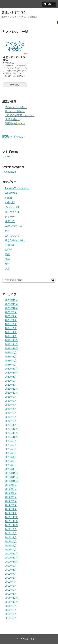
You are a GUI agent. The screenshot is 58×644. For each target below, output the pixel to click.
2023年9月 (11, 353)
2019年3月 (11, 505)
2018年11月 (11, 521)
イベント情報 (12, 207)
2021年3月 (11, 421)
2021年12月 (11, 389)
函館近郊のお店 (13, 226)
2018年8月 (11, 533)
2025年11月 (11, 304)
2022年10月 (11, 373)
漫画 (7, 259)
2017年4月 (11, 582)
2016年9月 (11, 606)
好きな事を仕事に (15, 240)
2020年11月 (11, 433)
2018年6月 (11, 542)
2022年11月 (11, 369)
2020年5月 (11, 453)
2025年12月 (11, 300)
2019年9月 (11, 485)
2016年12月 (11, 598)
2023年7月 (11, 357)
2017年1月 (11, 594)
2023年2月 (11, 365)
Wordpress (11, 193)
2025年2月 (11, 316)
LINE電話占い (13, 119)
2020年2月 (11, 465)
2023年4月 (11, 361)
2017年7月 (11, 574)
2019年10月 (11, 481)
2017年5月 (11, 578)
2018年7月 (11, 538)
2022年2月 (11, 381)
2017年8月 (11, 570)
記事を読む (15, 85)
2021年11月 (11, 393)
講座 (7, 269)
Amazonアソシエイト (17, 188)
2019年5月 (11, 497)
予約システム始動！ (16, 107)
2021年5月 (11, 413)
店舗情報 (10, 245)
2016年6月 (11, 618)
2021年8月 (11, 401)
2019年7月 (11, 493)
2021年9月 (11, 397)
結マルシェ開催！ (15, 111)
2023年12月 (11, 340)
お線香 (9, 198)
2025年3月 (11, 312)
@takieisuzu (9, 172)
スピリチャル (12, 212)
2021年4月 (11, 417)
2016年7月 (11, 614)
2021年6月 (11, 409)
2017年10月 (11, 562)
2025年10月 (11, 308)
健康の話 (10, 221)
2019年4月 (11, 501)
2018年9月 (11, 529)
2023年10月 (11, 349)
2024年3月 (11, 328)
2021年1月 (11, 425)
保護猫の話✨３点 (15, 123)
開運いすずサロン (13, 137)
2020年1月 (11, 469)
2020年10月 (11, 437)
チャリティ (11, 217)
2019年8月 (11, 489)
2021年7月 (11, 405)
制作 (7, 231)
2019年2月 (11, 509)
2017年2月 (11, 590)
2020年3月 (11, 461)
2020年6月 (11, 449)
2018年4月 (11, 550)
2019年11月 (11, 477)
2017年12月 (11, 554)
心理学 (9, 250)
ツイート (7, 157)
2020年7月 (11, 445)
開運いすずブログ (14, 12)
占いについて (12, 236)
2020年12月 (11, 429)
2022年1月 (11, 385)
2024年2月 (11, 332)
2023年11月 (11, 345)
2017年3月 (11, 586)
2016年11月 (11, 602)
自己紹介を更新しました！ (20, 115)
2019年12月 (11, 473)
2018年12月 (11, 517)
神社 (7, 264)
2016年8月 (11, 610)
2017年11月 (11, 558)
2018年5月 (11, 546)
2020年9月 (11, 441)
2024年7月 (11, 320)
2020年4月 (11, 457)
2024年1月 (11, 336)
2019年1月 (11, 513)
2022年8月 (11, 377)
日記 (7, 254)
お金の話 (10, 203)
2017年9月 (11, 566)
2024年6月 (11, 324)
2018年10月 (11, 525)
